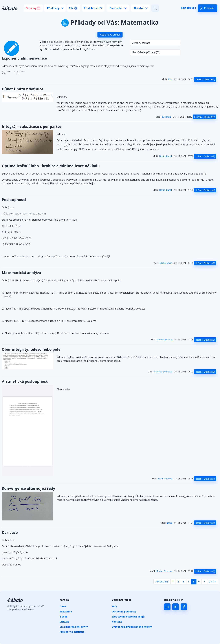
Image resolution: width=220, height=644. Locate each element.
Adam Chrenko (165, 479)
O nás (63, 606)
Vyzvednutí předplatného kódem (132, 627)
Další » (212, 582)
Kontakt (117, 622)
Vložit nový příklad (110, 35)
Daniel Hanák (166, 156)
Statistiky (66, 612)
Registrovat (188, 8)
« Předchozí (162, 582)
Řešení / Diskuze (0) (205, 340)
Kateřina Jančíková (163, 372)
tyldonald (167, 117)
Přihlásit (209, 8)
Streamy (31, 8)
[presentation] (13, 72)
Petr (170, 79)
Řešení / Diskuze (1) (205, 263)
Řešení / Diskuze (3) (205, 372)
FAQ (114, 606)
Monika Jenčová (164, 340)
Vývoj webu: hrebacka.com (20, 609)
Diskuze (64, 622)
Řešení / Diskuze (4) (205, 79)
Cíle (71, 8)
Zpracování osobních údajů (128, 617)
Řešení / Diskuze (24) (205, 117)
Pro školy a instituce (72, 632)
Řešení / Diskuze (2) (205, 156)
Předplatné (91, 8)
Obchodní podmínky (124, 612)
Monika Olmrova (164, 571)
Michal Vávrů (166, 263)
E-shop (64, 617)
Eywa (170, 523)
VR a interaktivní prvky (74, 627)
